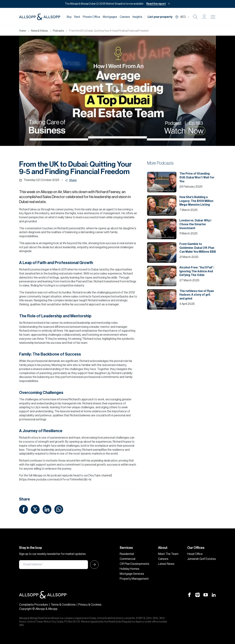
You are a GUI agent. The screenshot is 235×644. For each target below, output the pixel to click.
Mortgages (110, 17)
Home (22, 31)
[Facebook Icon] (189, 595)
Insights (137, 17)
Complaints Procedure (34, 605)
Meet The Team (168, 554)
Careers (125, 17)
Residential (127, 554)
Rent (77, 17)
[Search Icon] (195, 17)
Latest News (166, 564)
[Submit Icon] (93, 565)
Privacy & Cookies (90, 605)
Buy (69, 17)
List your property (160, 17)
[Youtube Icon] (206, 595)
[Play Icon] (118, 91)
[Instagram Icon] (198, 595)
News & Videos (39, 31)
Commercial (128, 559)
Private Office (92, 17)
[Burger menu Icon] (213, 17)
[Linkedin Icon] (214, 595)
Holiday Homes (130, 569)
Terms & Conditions (63, 605)
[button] (204, 17)
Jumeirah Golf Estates (202, 559)
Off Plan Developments (134, 564)
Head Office (195, 554)
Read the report (156, 4)
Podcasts (58, 31)
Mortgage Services (132, 574)
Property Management (134, 579)
